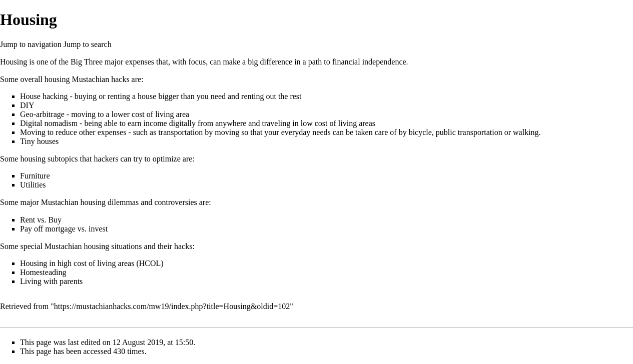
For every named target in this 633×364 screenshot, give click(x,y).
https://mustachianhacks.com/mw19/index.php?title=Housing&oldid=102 (172, 306)
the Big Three (81, 62)
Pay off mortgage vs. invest (64, 229)
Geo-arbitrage (42, 114)
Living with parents (51, 281)
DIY (27, 105)
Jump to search (88, 44)
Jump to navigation (31, 44)
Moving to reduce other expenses (73, 132)
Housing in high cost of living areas (77, 263)
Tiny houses (39, 141)
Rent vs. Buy (41, 220)
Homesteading (43, 272)
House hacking (44, 96)
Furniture (35, 176)
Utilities (33, 185)
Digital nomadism (49, 123)
